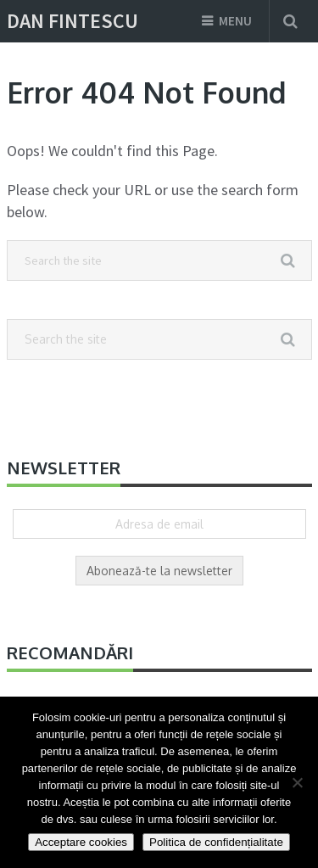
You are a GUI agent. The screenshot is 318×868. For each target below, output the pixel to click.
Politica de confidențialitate (216, 842)
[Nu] (297, 782)
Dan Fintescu (73, 21)
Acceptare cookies (81, 842)
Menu (235, 21)
